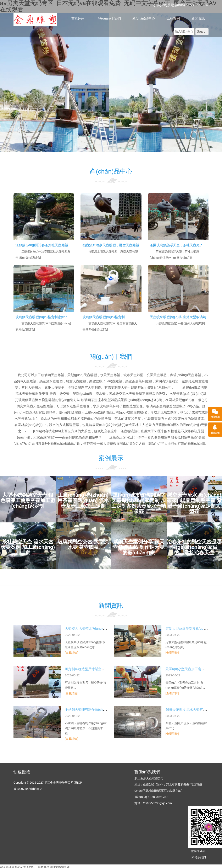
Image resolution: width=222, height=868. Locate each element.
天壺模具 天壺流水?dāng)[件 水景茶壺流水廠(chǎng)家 (105, 629)
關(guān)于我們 (109, 18)
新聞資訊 (198, 18)
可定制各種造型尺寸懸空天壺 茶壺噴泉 (94, 669)
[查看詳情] (72, 653)
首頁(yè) (78, 18)
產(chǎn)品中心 (144, 18)
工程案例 (173, 18)
